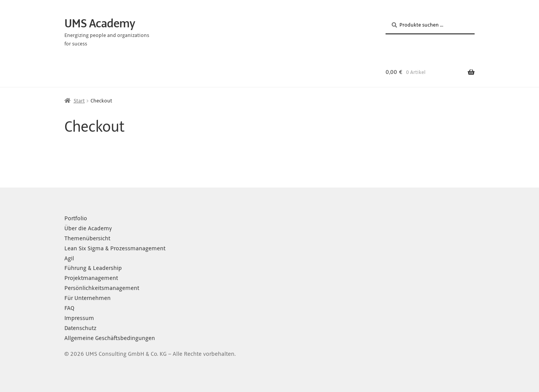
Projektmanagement (91, 278)
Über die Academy (88, 228)
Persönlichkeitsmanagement (102, 288)
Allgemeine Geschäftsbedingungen (110, 338)
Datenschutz (80, 328)
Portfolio (76, 218)
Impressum (79, 318)
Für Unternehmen (88, 298)
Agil (69, 258)
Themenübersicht (87, 238)
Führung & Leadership (93, 268)
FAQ (69, 308)
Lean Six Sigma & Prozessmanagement (115, 248)
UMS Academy (100, 23)
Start (79, 101)
